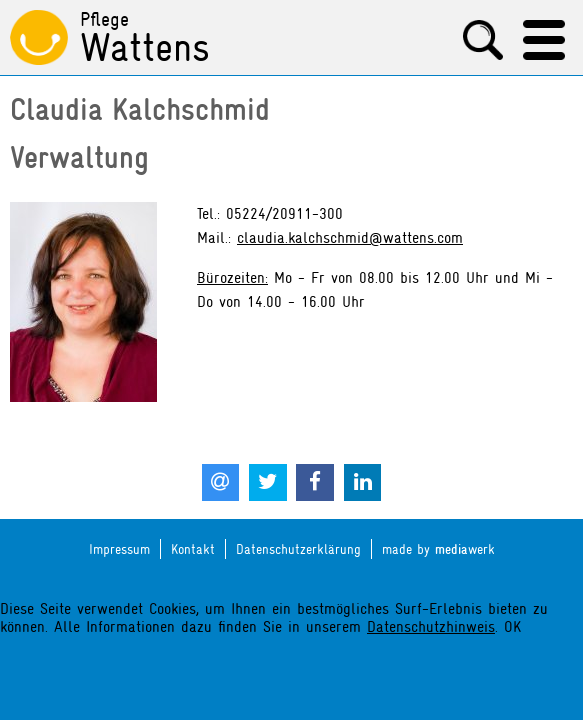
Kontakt (193, 549)
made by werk (438, 549)
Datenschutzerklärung (298, 549)
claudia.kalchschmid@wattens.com (350, 238)
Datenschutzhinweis (431, 627)
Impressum (119, 549)
